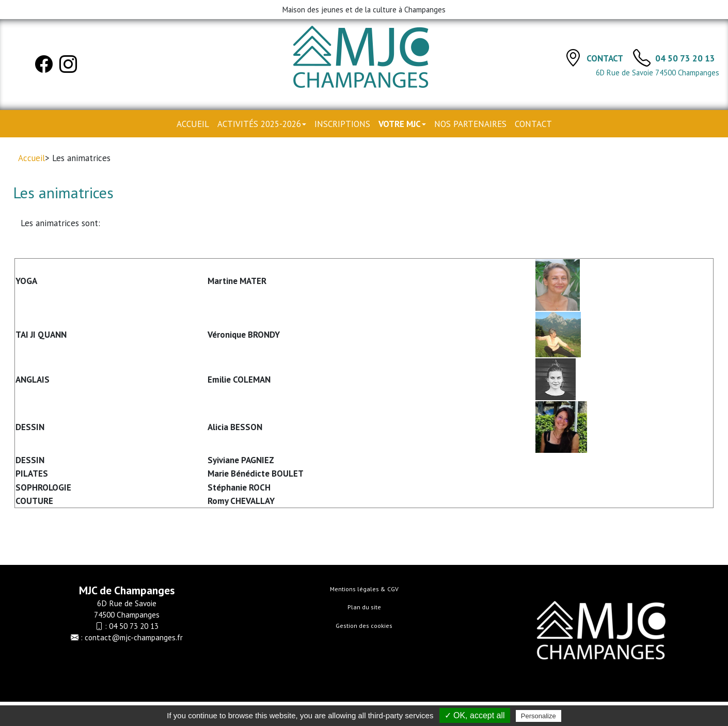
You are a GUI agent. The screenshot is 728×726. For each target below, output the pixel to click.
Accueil (193, 124)
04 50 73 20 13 (685, 58)
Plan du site (364, 607)
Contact (606, 58)
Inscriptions (342, 124)
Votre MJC (402, 124)
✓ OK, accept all (475, 715)
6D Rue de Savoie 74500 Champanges (658, 73)
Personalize (539, 716)
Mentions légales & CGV (364, 589)
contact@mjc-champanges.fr (134, 637)
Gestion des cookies (364, 626)
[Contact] (573, 57)
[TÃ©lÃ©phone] (642, 57)
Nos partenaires (470, 124)
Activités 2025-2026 (262, 124)
